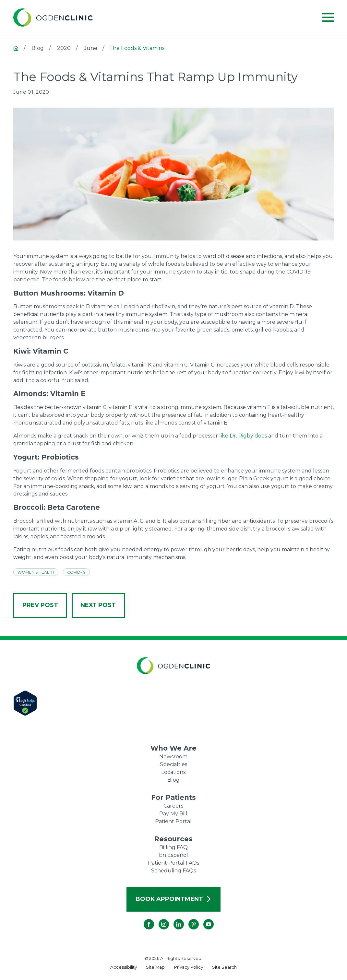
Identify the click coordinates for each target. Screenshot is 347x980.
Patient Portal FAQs (173, 863)
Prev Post (40, 605)
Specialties (173, 764)
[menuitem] (124, 967)
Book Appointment (174, 899)
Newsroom (173, 757)
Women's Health (36, 572)
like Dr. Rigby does (242, 436)
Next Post (98, 605)
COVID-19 (76, 572)
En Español (173, 855)
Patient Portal (173, 821)
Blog (173, 780)
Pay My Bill (173, 814)
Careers (173, 806)
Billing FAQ (173, 847)
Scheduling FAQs (173, 871)
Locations (173, 772)
